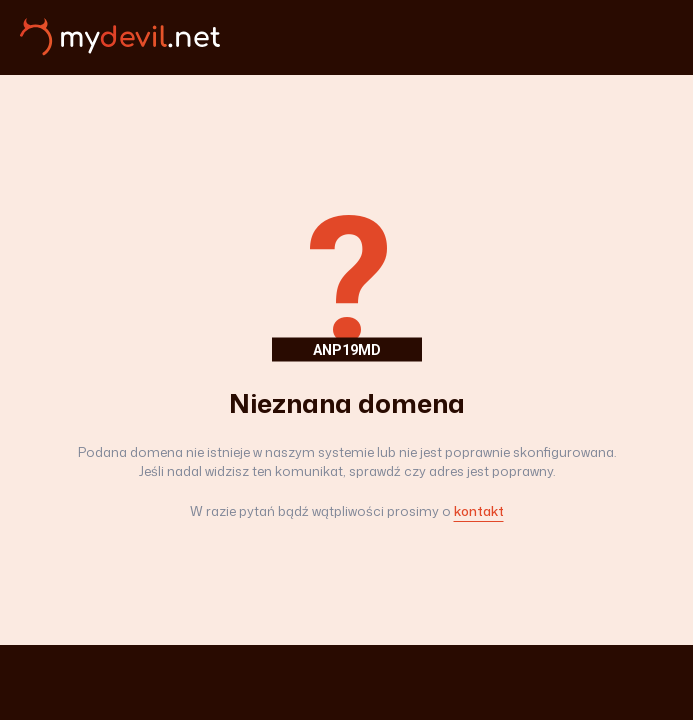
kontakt (479, 511)
